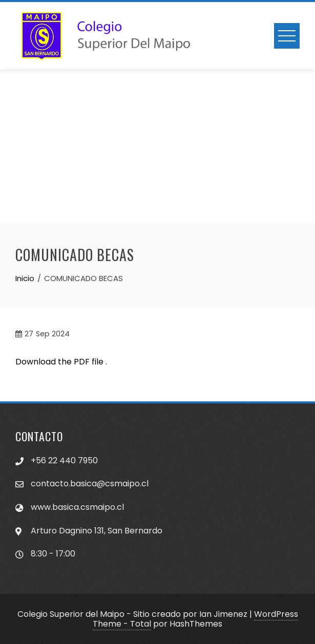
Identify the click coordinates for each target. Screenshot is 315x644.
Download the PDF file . (61, 362)
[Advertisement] (157, 146)
